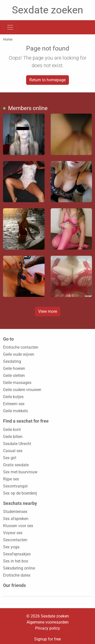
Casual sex (13, 451)
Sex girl (10, 458)
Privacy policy (48, 628)
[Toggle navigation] (10, 27)
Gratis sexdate (16, 465)
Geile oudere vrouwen (22, 390)
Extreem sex (14, 404)
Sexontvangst (15, 486)
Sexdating (12, 361)
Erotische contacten (21, 347)
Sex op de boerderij (20, 493)
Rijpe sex (11, 479)
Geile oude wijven (19, 354)
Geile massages (17, 383)
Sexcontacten (15, 540)
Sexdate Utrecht (17, 444)
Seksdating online (19, 568)
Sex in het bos (16, 561)
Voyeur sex (13, 533)
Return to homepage (48, 80)
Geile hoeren (14, 368)
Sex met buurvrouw (20, 472)
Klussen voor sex (18, 526)
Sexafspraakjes (17, 554)
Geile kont (12, 430)
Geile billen (13, 437)
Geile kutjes (13, 397)
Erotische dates (17, 575)
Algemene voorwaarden (48, 622)
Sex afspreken (16, 519)
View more (48, 311)
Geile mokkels (15, 411)
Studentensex (15, 512)
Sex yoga (11, 547)
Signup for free (48, 639)
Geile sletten (14, 376)
